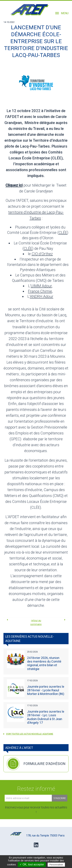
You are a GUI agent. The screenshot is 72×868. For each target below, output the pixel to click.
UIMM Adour (41, 286)
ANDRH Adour (42, 296)
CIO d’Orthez (42, 254)
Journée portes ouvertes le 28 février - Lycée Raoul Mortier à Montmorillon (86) (46, 690)
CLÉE (63, 233)
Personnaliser (56, 865)
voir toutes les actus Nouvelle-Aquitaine (28, 734)
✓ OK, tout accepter (32, 864)
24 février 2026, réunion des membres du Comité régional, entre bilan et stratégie (44, 663)
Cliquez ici (14, 185)
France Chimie (40, 291)
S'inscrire (60, 798)
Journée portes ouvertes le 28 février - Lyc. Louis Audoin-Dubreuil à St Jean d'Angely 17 (46, 717)
